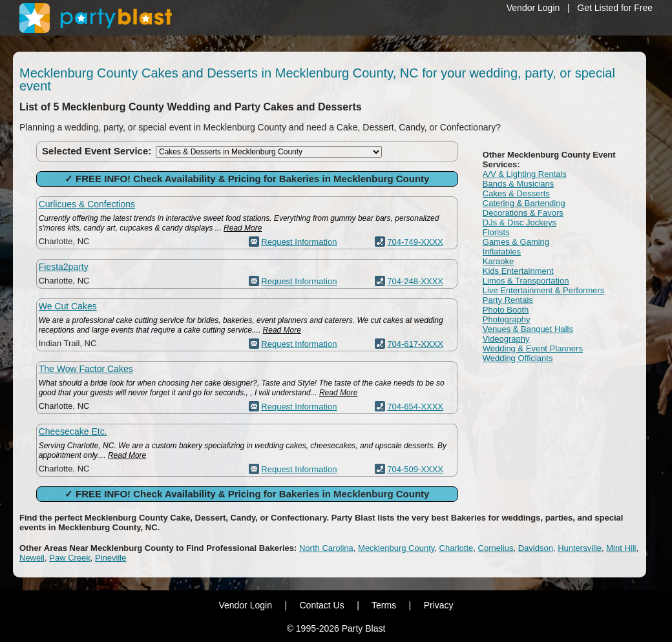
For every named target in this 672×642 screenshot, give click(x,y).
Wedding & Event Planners (533, 348)
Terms (384, 605)
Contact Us (321, 605)
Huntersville (580, 548)
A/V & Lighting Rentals (525, 174)
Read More (243, 228)
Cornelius (496, 548)
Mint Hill (621, 548)
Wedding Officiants (518, 358)
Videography (506, 339)
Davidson (536, 548)
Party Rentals (508, 300)
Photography (507, 319)
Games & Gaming (516, 242)
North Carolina (326, 548)
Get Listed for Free (615, 8)
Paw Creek (70, 558)
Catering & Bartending (524, 203)
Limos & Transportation (526, 281)
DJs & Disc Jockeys (520, 223)
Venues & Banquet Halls (528, 329)
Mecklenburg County (396, 548)
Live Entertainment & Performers (544, 290)
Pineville (110, 558)
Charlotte (457, 548)
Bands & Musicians (519, 184)
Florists (496, 232)
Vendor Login (533, 8)
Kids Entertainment (518, 271)
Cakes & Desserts (516, 193)
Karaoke (498, 261)
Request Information (299, 242)
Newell (32, 558)
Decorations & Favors (523, 213)
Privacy (439, 605)
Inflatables (502, 252)
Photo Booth (506, 310)
